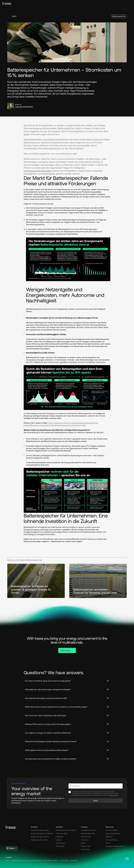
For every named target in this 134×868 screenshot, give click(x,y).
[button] (13, 16)
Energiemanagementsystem (38, 171)
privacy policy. (114, 795)
